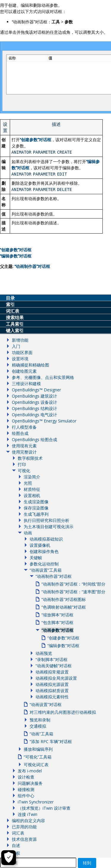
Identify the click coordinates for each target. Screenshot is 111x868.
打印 (22, 464)
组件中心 (26, 796)
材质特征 (32, 489)
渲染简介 (32, 477)
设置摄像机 (40, 545)
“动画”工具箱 (41, 734)
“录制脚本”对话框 (52, 659)
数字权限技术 (30, 458)
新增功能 (20, 340)
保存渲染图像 (36, 508)
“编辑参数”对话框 (63, 646)
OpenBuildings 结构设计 (34, 408)
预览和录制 (40, 720)
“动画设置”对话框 (46, 704)
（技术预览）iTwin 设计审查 (44, 808)
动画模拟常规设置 (52, 672)
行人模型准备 (24, 427)
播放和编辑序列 (38, 749)
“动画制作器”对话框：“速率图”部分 (73, 592)
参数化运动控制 (44, 564)
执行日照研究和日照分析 (46, 520)
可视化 (24, 471)
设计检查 (26, 777)
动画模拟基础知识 (46, 539)
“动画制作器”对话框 (54, 576)
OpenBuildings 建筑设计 (34, 396)
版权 (16, 853)
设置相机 (32, 495)
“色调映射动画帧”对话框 (64, 607)
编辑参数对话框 (16, 256)
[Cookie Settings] (9, 858)
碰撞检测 (26, 789)
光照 (28, 483)
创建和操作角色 (44, 551)
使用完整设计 (24, 452)
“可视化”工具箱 (38, 757)
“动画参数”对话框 (57, 630)
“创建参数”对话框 (63, 638)
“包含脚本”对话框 (57, 622)
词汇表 (18, 833)
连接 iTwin (28, 814)
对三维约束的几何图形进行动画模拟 (63, 712)
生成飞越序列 (36, 514)
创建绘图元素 (24, 371)
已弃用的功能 (24, 827)
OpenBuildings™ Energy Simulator (44, 421)
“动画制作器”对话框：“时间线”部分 (73, 584)
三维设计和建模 (26, 384)
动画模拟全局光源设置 (56, 678)
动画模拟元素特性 (52, 697)
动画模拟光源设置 (52, 684)
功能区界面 (22, 352)
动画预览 (44, 653)
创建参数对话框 (36, 140)
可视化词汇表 (36, 765)
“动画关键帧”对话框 (54, 666)
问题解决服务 (30, 783)
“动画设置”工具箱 (46, 570)
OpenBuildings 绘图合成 (34, 439)
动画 (28, 533)
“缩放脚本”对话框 (57, 615)
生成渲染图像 (36, 502)
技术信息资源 (24, 839)
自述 (16, 845)
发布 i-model (30, 771)
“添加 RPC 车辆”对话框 (51, 741)
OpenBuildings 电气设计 (34, 415)
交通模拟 (38, 726)
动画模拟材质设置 (52, 691)
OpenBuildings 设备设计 (34, 402)
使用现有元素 (24, 446)
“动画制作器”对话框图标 (64, 599)
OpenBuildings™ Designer (36, 390)
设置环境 (20, 359)
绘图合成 (20, 433)
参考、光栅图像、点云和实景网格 (43, 377)
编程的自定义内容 (28, 820)
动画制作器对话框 (32, 266)
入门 (16, 346)
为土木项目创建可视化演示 (49, 527)
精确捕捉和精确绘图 (30, 365)
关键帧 (36, 558)
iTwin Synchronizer (36, 802)
